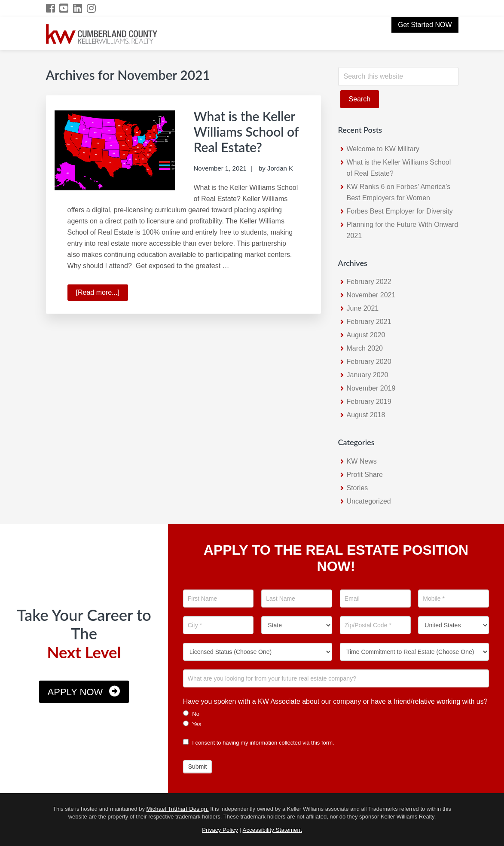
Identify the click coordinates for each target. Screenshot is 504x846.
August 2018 (366, 415)
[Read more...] (102, 294)
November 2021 (371, 295)
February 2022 (369, 282)
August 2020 (366, 335)
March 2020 (365, 348)
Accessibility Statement (272, 830)
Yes (192, 724)
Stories (357, 488)
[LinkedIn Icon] (78, 8)
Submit (198, 767)
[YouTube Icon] (64, 8)
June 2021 (363, 308)
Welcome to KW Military (383, 149)
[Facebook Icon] (51, 8)
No (191, 714)
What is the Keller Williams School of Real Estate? (246, 131)
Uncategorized (369, 501)
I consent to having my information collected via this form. (259, 743)
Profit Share (365, 475)
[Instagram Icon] (92, 8)
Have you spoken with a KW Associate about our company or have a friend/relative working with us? (335, 701)
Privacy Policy (220, 830)
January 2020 (368, 375)
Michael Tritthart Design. (178, 809)
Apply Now (75, 692)
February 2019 (369, 402)
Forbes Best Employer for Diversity (400, 211)
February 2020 (369, 362)
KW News (362, 461)
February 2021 (369, 322)
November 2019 (371, 388)
